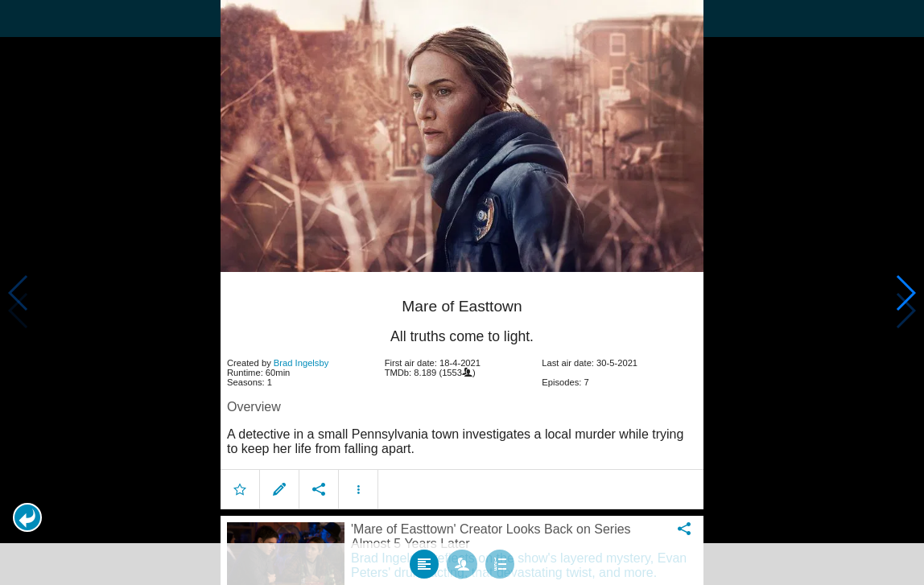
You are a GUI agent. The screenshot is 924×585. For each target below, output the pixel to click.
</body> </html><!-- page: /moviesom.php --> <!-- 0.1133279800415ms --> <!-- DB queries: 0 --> (462, 292)
